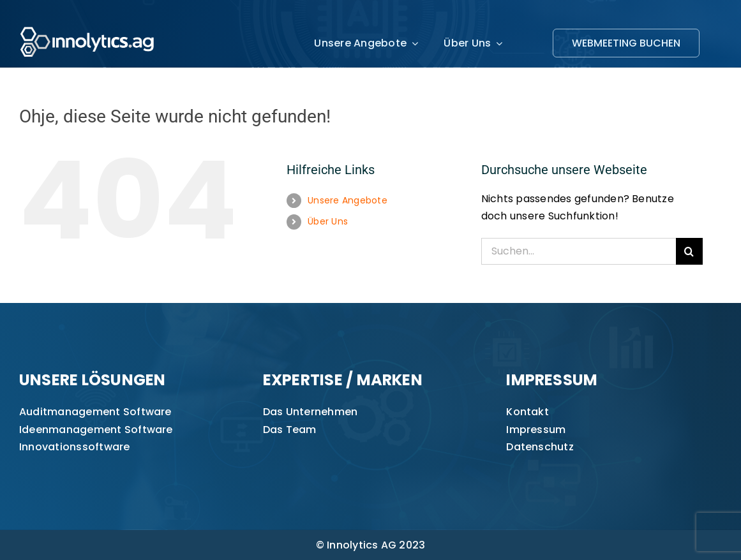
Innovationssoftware (75, 447)
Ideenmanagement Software (96, 430)
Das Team (290, 430)
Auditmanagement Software (95, 412)
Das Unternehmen (311, 412)
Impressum (536, 430)
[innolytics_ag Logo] (88, 24)
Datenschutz (540, 447)
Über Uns (328, 221)
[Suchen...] (579, 251)
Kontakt (528, 412)
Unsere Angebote (348, 200)
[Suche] (689, 251)
